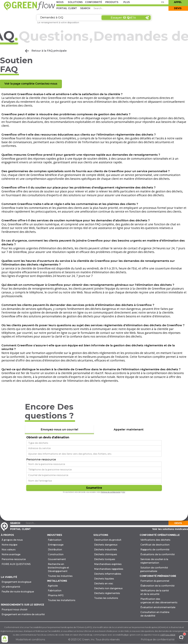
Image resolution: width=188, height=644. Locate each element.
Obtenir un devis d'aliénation (48, 437)
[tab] (59, 430)
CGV (124, 492)
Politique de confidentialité (111, 492)
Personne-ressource (41, 459)
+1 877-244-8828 (168, 635)
